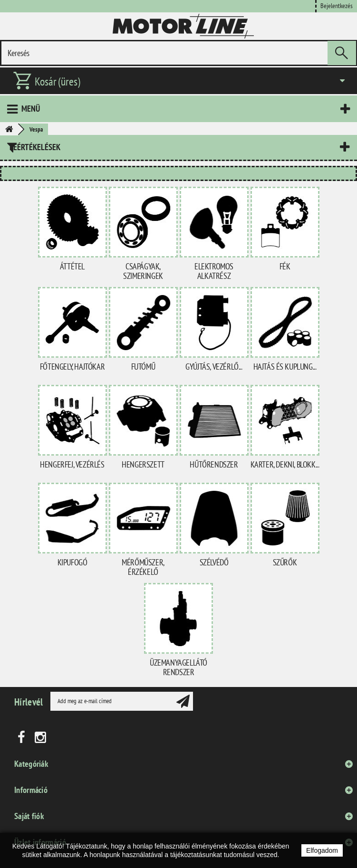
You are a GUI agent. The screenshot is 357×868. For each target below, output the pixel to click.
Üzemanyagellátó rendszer (178, 667)
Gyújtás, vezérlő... (214, 367)
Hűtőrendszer (214, 464)
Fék (285, 266)
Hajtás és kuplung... (285, 367)
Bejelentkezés (337, 5)
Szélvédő (214, 562)
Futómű (143, 367)
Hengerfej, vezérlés (72, 464)
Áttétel (72, 266)
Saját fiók (29, 816)
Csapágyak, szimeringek (143, 271)
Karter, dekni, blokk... (285, 464)
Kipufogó (72, 562)
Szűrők (285, 562)
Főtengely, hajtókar (72, 367)
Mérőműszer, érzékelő (143, 567)
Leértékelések (35, 147)
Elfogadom (322, 850)
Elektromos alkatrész (214, 271)
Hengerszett (143, 464)
